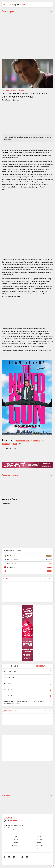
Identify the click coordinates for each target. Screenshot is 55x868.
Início (3, 90)
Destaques (8, 11)
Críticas (39, 843)
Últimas (7, 579)
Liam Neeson (21, 90)
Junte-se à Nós (39, 846)
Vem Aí (16, 839)
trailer (8, 90)
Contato (16, 849)
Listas (6, 796)
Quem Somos (16, 846)
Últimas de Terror (11, 711)
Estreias (16, 843)
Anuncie (39, 849)
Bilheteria (39, 839)
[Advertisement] (27, 43)
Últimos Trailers (11, 476)
